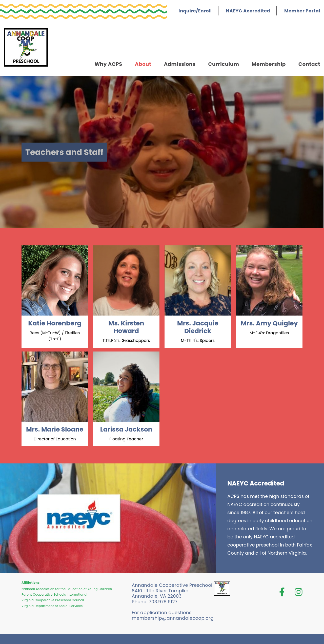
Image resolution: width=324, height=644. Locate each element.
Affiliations (31, 583)
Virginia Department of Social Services (52, 606)
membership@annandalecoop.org (173, 618)
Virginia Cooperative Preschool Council (53, 600)
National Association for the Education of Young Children (67, 589)
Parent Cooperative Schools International (54, 594)
